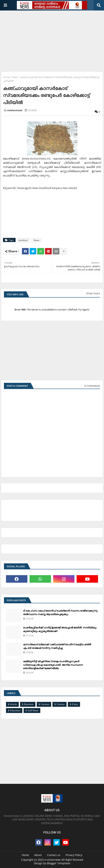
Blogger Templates (59, 863)
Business (29, 704)
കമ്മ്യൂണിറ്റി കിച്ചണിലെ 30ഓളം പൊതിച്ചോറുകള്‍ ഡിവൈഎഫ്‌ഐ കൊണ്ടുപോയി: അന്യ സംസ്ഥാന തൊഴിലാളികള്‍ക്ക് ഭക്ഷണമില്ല (53, 665)
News (15, 77)
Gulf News (33, 710)
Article (13, 704)
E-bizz (75, 704)
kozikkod (23, 240)
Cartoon (45, 704)
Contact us (54, 855)
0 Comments (92, 386)
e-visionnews (53, 860)
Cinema (61, 704)
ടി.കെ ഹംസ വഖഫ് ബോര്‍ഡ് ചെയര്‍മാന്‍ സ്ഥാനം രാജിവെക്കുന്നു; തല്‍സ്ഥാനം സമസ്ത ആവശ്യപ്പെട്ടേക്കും (61, 612)
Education (15, 710)
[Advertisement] (52, 40)
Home (6, 77)
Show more (93, 293)
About (38, 855)
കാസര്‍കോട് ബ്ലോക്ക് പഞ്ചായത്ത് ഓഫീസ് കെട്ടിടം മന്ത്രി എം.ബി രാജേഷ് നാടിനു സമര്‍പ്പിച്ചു (57, 646)
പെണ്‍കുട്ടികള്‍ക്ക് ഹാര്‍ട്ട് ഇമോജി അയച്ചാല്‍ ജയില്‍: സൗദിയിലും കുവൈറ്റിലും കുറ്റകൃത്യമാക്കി (60, 629)
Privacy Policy (74, 855)
